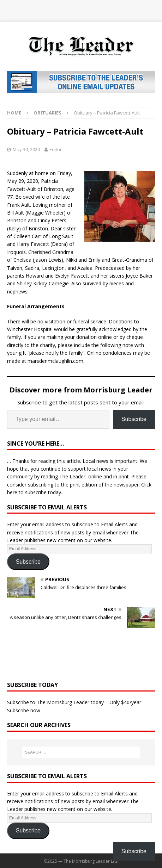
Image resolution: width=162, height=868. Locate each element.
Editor (56, 149)
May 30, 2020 (26, 149)
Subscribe (134, 419)
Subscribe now (24, 710)
